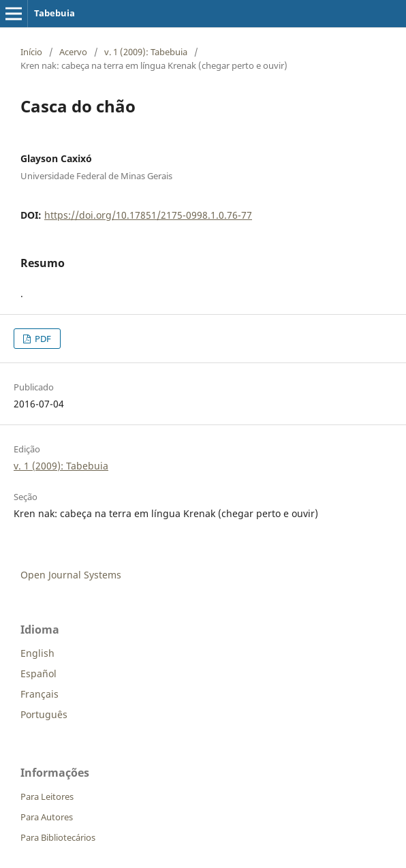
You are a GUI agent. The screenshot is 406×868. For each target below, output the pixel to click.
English (37, 653)
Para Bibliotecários (58, 837)
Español (38, 673)
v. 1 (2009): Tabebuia (146, 52)
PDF (42, 339)
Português (44, 714)
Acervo (73, 52)
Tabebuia (54, 13)
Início (31, 52)
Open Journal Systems (71, 575)
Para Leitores (47, 796)
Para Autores (47, 817)
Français (40, 694)
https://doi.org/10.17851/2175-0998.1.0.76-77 (148, 215)
